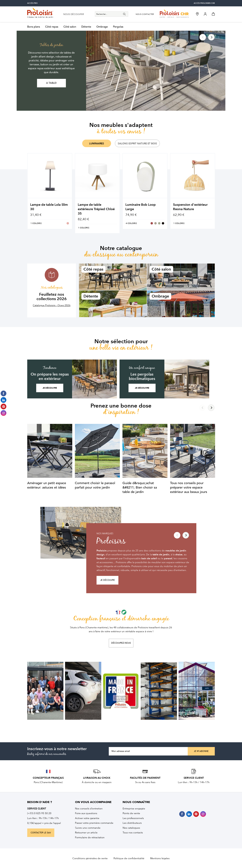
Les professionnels (133, 818)
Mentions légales (160, 858)
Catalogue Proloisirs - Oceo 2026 (52, 305)
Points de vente (131, 813)
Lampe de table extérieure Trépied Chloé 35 (96, 209)
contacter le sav (41, 833)
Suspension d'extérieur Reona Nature (190, 207)
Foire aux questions (86, 813)
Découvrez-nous (121, 643)
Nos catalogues (131, 828)
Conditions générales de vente (90, 858)
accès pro (32, 3)
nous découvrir (74, 14)
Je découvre (50, 388)
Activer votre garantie (87, 818)
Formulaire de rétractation (90, 837)
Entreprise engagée (134, 809)
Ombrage (102, 27)
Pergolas (118, 27)
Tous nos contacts (133, 833)
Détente (86, 27)
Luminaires (97, 144)
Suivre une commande (88, 828)
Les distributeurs (132, 823)
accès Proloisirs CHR (204, 3)
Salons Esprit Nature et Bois (137, 144)
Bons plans (34, 27)
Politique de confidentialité (129, 858)
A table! (51, 83)
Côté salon (70, 27)
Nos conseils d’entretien (89, 809)
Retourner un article (86, 833)
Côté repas (52, 27)
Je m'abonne (201, 751)
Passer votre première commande (94, 823)
